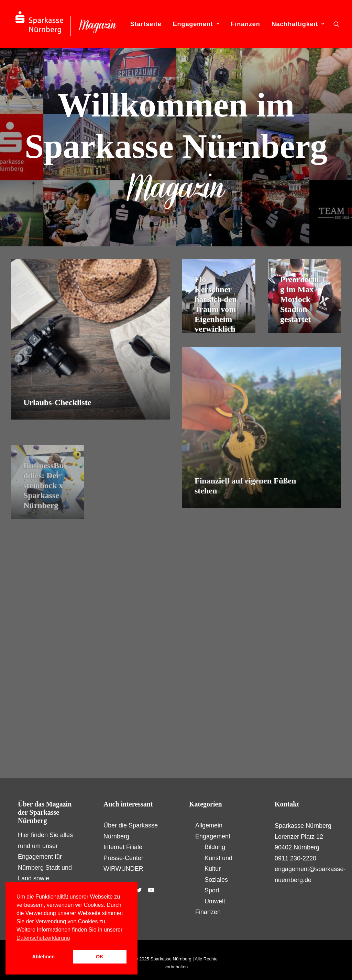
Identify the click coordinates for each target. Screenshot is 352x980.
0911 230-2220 (295, 858)
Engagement (196, 24)
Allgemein (209, 825)
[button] (337, 24)
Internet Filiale (123, 847)
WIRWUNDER (123, 869)
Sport (212, 890)
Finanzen (245, 24)
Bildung (215, 847)
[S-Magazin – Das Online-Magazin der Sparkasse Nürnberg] (66, 24)
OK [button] (100, 957)
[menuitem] (146, 24)
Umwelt (215, 901)
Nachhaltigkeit (298, 24)
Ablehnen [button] (43, 957)
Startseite (146, 24)
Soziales (216, 880)
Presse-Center (123, 858)
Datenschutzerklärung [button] (43, 938)
